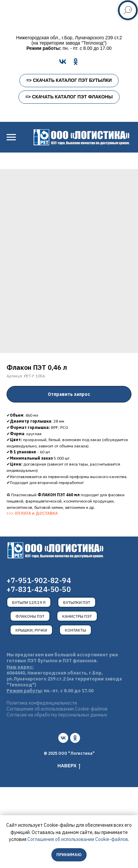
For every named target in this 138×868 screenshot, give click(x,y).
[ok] (75, 738)
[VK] (63, 62)
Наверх (69, 766)
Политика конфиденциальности (42, 703)
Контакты (75, 630)
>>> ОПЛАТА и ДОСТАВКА (32, 513)
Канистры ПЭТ (77, 616)
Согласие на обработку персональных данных (57, 715)
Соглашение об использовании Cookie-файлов (57, 709)
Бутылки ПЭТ (77, 602)
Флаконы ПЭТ (30, 616)
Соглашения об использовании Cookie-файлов (78, 839)
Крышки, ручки (31, 630)
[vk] (63, 738)
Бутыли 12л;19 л (29, 602)
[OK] (76, 62)
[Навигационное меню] (11, 137)
